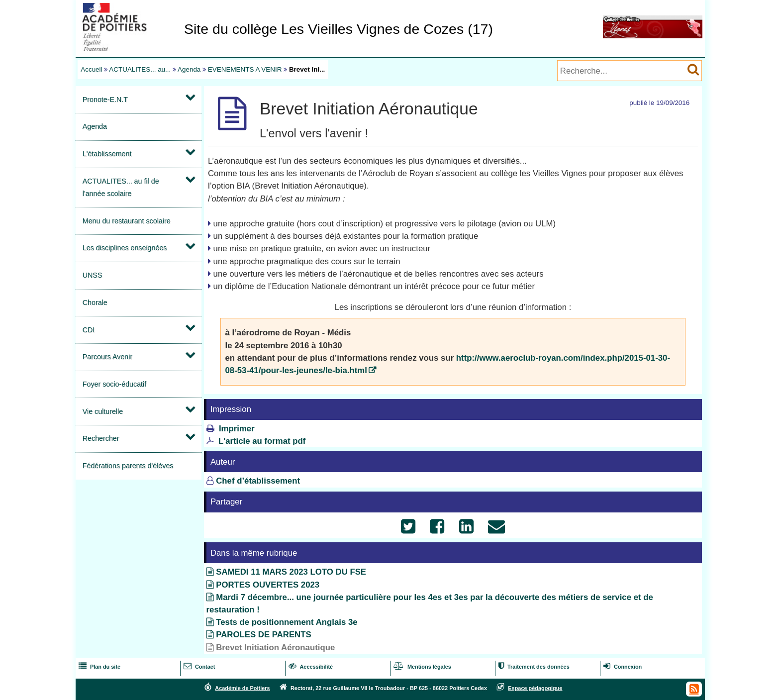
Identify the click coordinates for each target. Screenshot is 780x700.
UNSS (93, 275)
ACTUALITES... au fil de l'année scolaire (121, 187)
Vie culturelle (103, 411)
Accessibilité (310, 667)
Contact (198, 667)
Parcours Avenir (107, 357)
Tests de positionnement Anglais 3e (287, 622)
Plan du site (98, 667)
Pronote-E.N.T (105, 100)
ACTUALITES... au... (140, 69)
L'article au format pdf (262, 441)
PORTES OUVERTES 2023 (268, 585)
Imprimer (237, 429)
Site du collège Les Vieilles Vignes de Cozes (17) (339, 29)
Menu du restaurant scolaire (127, 221)
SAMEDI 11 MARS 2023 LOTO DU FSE (291, 572)
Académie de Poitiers (242, 688)
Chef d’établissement (258, 481)
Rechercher (101, 438)
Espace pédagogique (535, 688)
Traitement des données (533, 667)
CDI (89, 330)
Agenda (189, 69)
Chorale (95, 302)
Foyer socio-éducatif (114, 384)
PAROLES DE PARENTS (263, 635)
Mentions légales (421, 667)
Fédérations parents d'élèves (128, 466)
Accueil (91, 69)
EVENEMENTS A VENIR (245, 69)
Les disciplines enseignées (125, 248)
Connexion (622, 667)
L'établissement (107, 154)
